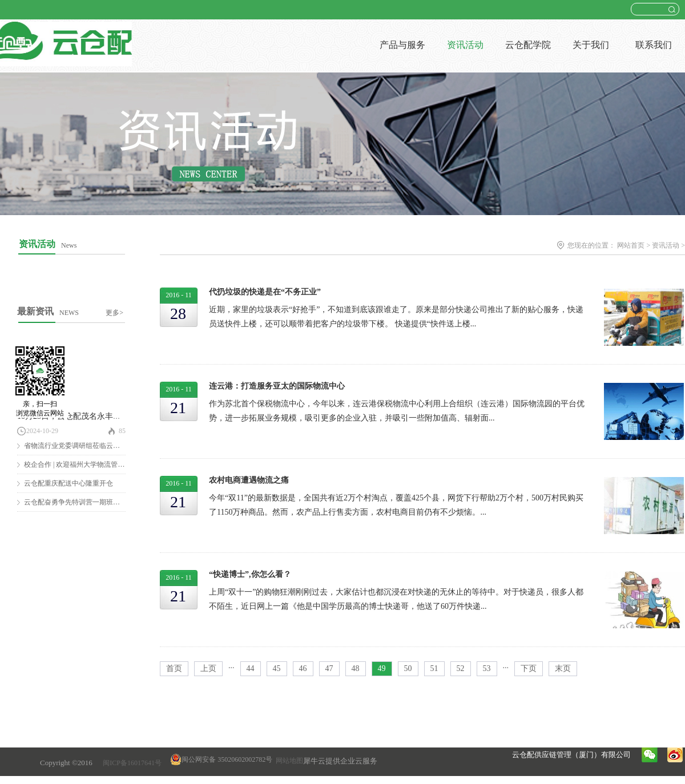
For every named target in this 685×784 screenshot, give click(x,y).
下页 (529, 668)
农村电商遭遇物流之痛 (249, 480)
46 (303, 668)
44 (251, 668)
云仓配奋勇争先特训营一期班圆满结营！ (86, 502)
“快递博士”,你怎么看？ (250, 574)
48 (356, 668)
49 (382, 668)
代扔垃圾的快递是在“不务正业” (265, 292)
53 (487, 668)
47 (329, 668)
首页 (174, 668)
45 (277, 668)
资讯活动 (666, 245)
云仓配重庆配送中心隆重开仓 (68, 483)
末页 (563, 668)
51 (434, 668)
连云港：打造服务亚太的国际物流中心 (277, 386)
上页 (208, 668)
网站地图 (288, 761)
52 (461, 668)
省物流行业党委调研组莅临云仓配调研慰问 (89, 446)
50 (408, 668)
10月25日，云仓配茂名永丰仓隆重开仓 (85, 416)
